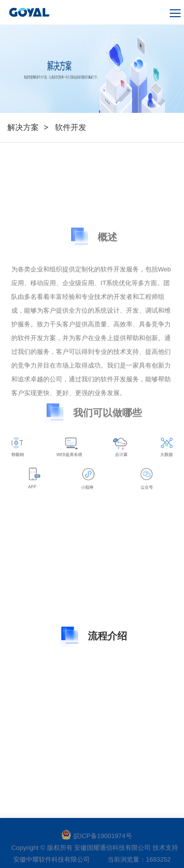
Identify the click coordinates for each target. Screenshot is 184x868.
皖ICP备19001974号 (97, 836)
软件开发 (71, 127)
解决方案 (23, 127)
